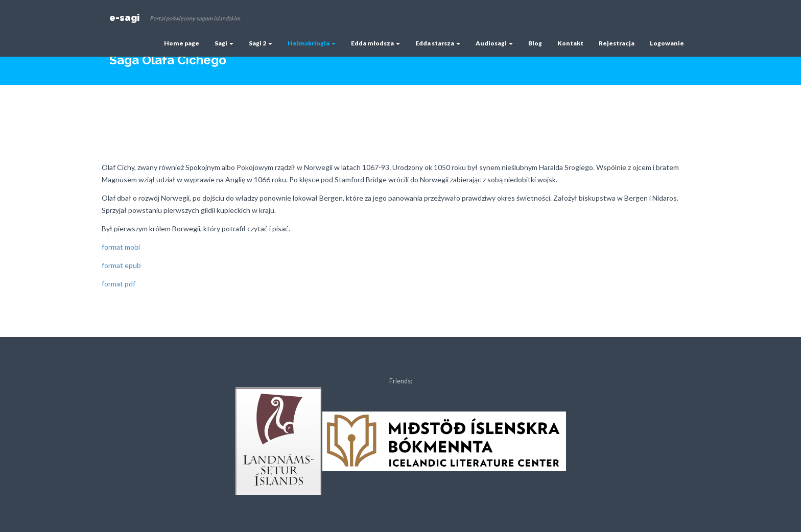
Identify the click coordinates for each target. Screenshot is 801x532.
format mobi (121, 247)
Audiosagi (494, 43)
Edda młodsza (375, 43)
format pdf (119, 284)
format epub (121, 265)
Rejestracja (617, 43)
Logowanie (667, 43)
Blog (535, 43)
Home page (182, 43)
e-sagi (124, 18)
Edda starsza (438, 43)
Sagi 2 (261, 43)
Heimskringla (312, 43)
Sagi (224, 43)
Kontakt (570, 43)
